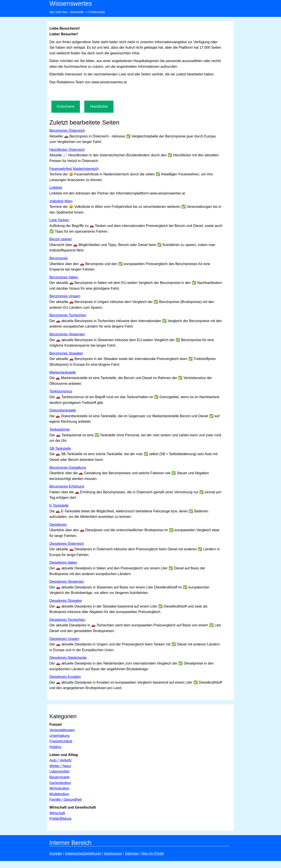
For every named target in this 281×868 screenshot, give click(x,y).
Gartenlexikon (60, 783)
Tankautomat (59, 429)
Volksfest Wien (61, 201)
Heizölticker (99, 106)
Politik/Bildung (60, 819)
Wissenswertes (71, 4)
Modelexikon (59, 794)
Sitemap (132, 853)
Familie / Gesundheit (66, 799)
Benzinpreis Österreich (67, 131)
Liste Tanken (59, 220)
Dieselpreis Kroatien (65, 677)
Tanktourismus (61, 391)
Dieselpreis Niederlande (68, 658)
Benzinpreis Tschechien (68, 315)
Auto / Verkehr (60, 760)
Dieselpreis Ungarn (64, 639)
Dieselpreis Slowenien (67, 582)
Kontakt (56, 853)
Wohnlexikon (59, 788)
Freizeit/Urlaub (61, 741)
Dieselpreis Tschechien (67, 620)
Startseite (77, 12)
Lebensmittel (59, 771)
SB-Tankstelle (60, 448)
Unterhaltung (59, 736)
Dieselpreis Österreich (67, 544)
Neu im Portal (153, 853)
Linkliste (56, 188)
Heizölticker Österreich (67, 150)
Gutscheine (66, 106)
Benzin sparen (61, 239)
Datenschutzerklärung (83, 853)
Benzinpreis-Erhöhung (67, 486)
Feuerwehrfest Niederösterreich (74, 169)
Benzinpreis (59, 258)
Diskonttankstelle (63, 410)
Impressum (113, 853)
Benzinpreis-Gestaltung (68, 468)
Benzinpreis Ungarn (65, 296)
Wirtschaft (57, 813)
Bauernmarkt (59, 777)
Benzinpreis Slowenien (67, 334)
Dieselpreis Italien (63, 562)
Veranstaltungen (62, 730)
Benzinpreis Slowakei (66, 353)
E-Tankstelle (59, 505)
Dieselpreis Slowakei (66, 601)
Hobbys (55, 747)
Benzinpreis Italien (64, 277)
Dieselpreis (58, 525)
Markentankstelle (63, 372)
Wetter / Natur (60, 766)
